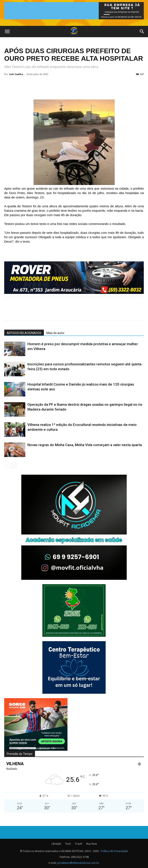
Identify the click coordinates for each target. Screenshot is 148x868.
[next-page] (14, 465)
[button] (7, 32)
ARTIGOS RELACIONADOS (24, 333)
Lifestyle (56, 844)
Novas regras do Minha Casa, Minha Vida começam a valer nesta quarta (85, 445)
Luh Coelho (16, 74)
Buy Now (91, 844)
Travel (79, 844)
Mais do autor (55, 333)
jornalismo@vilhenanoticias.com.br (78, 863)
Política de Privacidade (114, 851)
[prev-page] (7, 465)
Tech (68, 844)
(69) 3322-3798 (80, 857)
